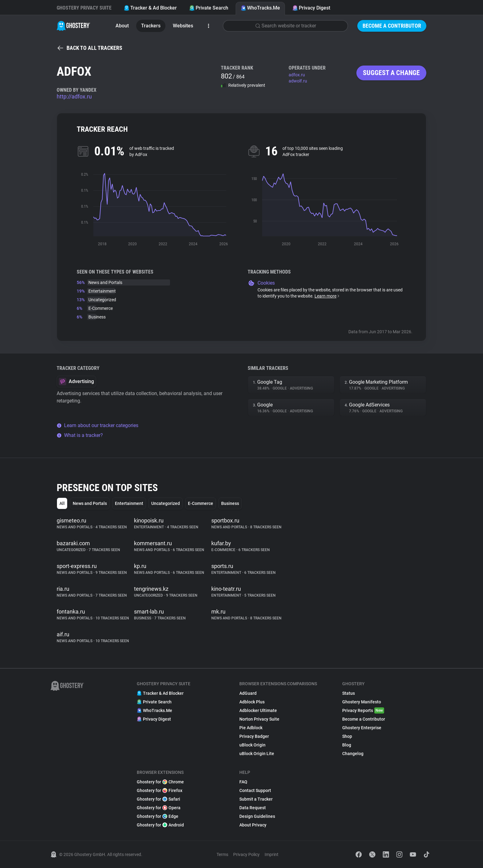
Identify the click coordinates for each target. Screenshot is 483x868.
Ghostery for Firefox (160, 790)
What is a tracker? (80, 435)
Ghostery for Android (160, 825)
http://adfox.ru (74, 96)
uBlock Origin (252, 745)
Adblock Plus (252, 702)
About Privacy (253, 825)
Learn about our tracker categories (97, 425)
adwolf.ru (298, 81)
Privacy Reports (363, 710)
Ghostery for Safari (158, 799)
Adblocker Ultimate (258, 710)
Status (349, 693)
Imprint (272, 854)
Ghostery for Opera (159, 808)
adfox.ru (297, 75)
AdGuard (248, 693)
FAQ (243, 782)
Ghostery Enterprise (362, 728)
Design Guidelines (257, 816)
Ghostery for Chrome (160, 782)
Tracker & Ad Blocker (150, 8)
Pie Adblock (251, 728)
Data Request (253, 808)
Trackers (151, 26)
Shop (347, 736)
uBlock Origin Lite (257, 754)
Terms (222, 854)
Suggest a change (391, 73)
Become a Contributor (392, 26)
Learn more (327, 296)
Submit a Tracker (256, 799)
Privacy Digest (311, 8)
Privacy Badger (254, 736)
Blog (347, 745)
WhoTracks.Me (260, 8)
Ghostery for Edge (158, 816)
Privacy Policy (246, 854)
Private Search (209, 8)
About (122, 26)
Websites (183, 26)
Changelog (353, 754)
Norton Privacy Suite (259, 719)
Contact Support (255, 790)
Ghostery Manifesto (362, 702)
